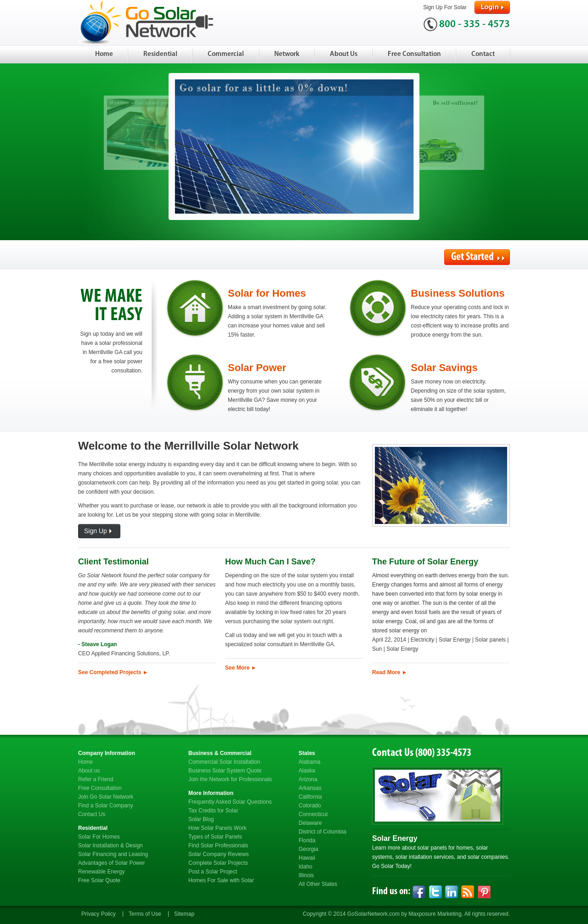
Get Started (478, 257)
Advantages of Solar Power (111, 863)
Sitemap (184, 914)
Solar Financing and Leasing (113, 854)
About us (89, 771)
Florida (307, 840)
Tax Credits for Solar (213, 811)
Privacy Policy (99, 914)
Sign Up (99, 531)
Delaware (310, 823)
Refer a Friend (96, 779)
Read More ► (390, 672)
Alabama (309, 762)
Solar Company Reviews (218, 854)
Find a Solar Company (105, 806)
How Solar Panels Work (218, 828)
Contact (483, 54)
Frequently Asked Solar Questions (230, 802)
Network (287, 54)
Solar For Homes (99, 837)
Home (104, 54)
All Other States (318, 884)
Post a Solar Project (213, 872)
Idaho (305, 867)
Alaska (307, 771)
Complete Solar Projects (218, 863)
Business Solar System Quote (225, 771)
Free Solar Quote (99, 880)
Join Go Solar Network (106, 797)
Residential (160, 54)
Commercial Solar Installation (224, 762)
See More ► (241, 668)
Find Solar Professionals (218, 845)
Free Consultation (414, 54)
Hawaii (307, 858)
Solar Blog (201, 819)
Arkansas (310, 788)
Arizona (308, 779)
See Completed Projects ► (113, 672)
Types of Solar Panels (215, 837)
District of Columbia (322, 832)
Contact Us (92, 814)
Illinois (306, 875)
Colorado (310, 806)
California (310, 797)
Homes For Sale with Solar (221, 880)
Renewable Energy (101, 872)
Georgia (308, 849)
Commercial (226, 54)
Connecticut (313, 814)
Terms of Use (145, 914)
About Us (344, 54)
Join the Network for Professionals (230, 779)
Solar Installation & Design (110, 845)
